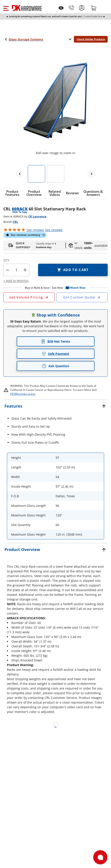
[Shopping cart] (94, 8)
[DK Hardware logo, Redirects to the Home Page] (27, 8)
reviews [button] (54, 230)
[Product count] (16, 270)
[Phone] (71, 8)
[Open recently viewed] (61, 8)
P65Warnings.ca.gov (23, 394)
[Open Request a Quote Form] (29, 297)
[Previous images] (20, 174)
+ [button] (25, 270)
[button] (6, 8)
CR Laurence (37, 216)
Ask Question (55, 366)
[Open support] (100, 857)
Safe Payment (55, 354)
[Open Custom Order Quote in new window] (82, 297)
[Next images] (91, 174)
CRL (15, 222)
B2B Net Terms (56, 341)
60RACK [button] (20, 209)
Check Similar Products (91, 39)
